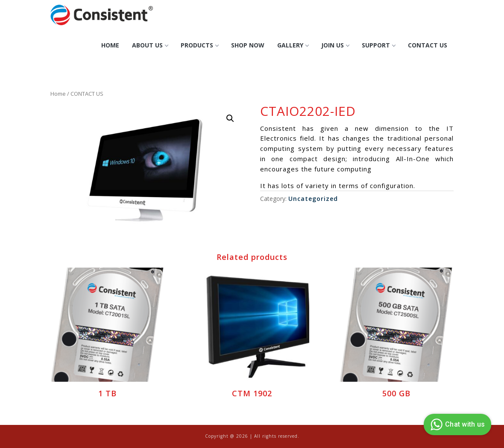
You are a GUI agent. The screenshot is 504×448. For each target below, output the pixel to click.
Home (110, 45)
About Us (150, 45)
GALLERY (293, 45)
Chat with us (456, 424)
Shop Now (248, 45)
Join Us (335, 45)
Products (199, 45)
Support (378, 45)
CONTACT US (428, 45)
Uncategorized (313, 199)
